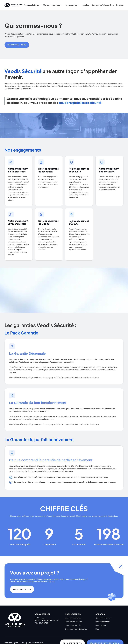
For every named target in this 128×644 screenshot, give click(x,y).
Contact (120, 5)
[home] (13, 5)
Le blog (86, 5)
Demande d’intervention (103, 5)
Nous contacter (24, 589)
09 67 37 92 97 (45, 623)
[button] (34, 5)
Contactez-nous (17, 45)
